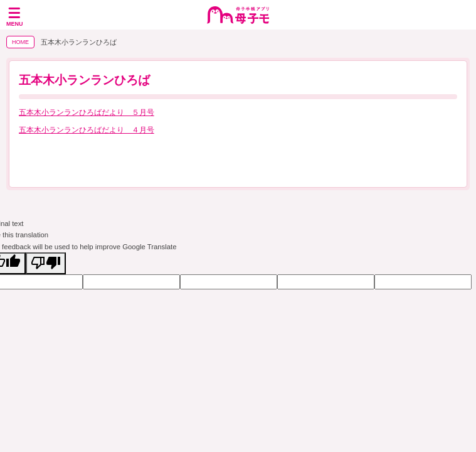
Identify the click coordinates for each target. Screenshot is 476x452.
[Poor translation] (46, 263)
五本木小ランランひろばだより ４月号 (87, 130)
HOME (20, 42)
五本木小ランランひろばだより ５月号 (87, 112)
